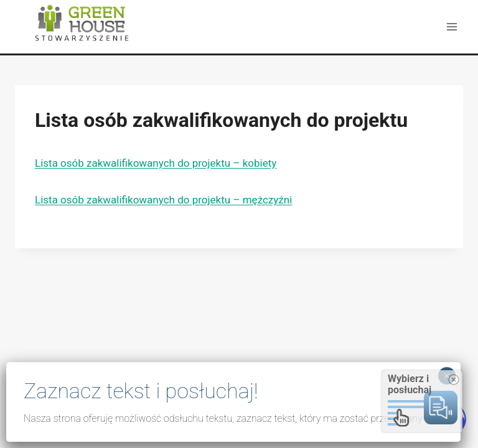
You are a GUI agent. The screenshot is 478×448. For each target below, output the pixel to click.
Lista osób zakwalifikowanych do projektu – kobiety (156, 163)
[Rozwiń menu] (452, 26)
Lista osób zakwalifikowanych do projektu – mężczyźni (163, 200)
